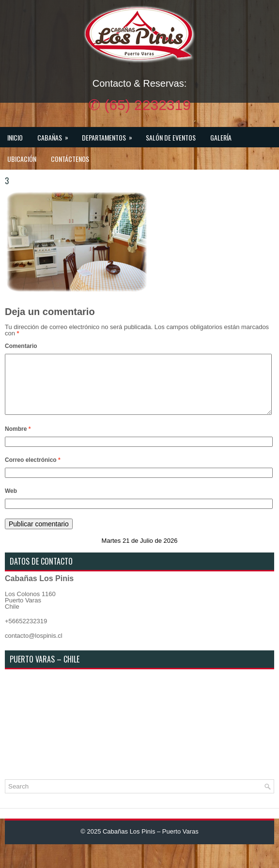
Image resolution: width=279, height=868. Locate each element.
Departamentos (110, 135)
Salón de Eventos (171, 137)
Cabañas (56, 135)
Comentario (21, 346)
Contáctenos (70, 159)
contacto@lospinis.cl (34, 647)
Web (11, 503)
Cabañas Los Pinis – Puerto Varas (151, 843)
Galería (221, 137)
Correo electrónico (33, 472)
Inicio (15, 137)
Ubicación (22, 159)
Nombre (18, 441)
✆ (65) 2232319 (139, 105)
